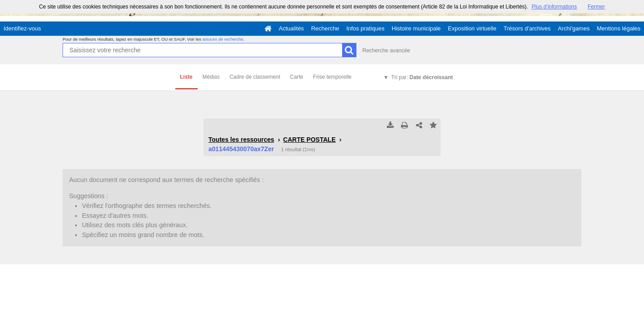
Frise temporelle (332, 77)
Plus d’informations (554, 7)
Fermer (596, 7)
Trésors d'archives (527, 28)
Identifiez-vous (22, 28)
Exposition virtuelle (472, 28)
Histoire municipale (416, 28)
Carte (297, 77)
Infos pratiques (366, 28)
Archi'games (574, 28)
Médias (211, 77)
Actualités (291, 28)
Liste (186, 77)
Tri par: (422, 77)
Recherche (325, 28)
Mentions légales (619, 28)
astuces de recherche (223, 39)
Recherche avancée (386, 51)
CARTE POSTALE (309, 140)
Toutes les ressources (241, 140)
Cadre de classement (255, 77)
